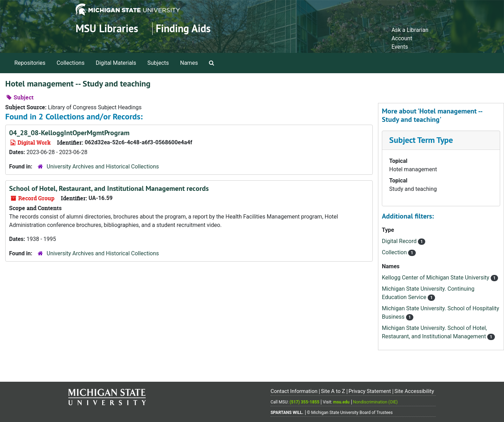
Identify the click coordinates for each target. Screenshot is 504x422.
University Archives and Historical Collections (103, 167)
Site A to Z (333, 391)
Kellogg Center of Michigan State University (436, 278)
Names (189, 63)
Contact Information (294, 391)
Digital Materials (116, 63)
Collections (71, 63)
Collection (395, 252)
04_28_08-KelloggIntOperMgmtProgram (69, 133)
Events (400, 47)
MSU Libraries (107, 29)
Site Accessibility (414, 391)
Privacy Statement (370, 391)
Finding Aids (183, 29)
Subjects (158, 63)
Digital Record (400, 241)
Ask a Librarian (410, 30)
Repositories (30, 63)
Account (402, 38)
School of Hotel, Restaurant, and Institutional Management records (109, 188)
